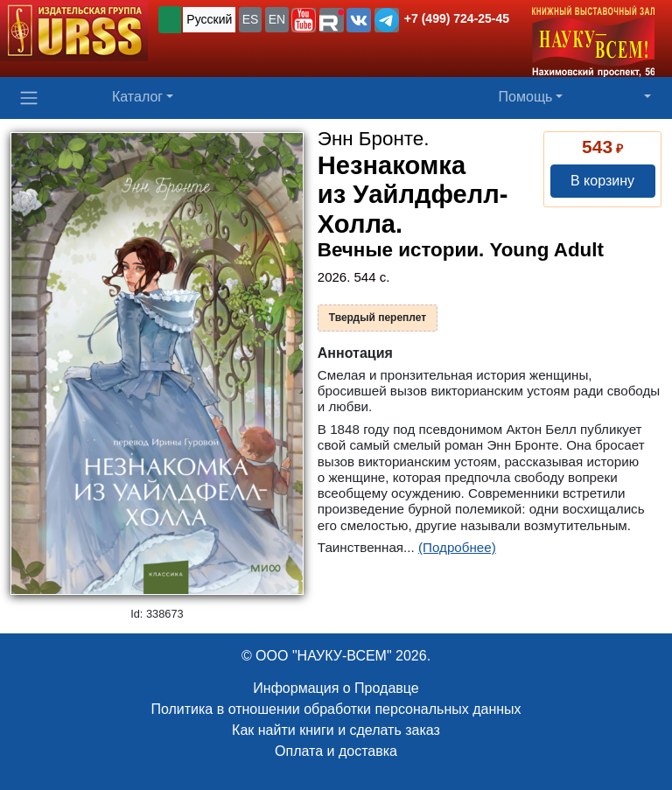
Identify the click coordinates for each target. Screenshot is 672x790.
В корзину (602, 181)
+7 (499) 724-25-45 (457, 18)
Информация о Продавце (336, 688)
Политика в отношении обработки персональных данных (336, 709)
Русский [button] (209, 19)
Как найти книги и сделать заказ (336, 730)
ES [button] (251, 19)
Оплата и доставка (336, 751)
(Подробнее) (457, 547)
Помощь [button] (526, 97)
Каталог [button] (137, 97)
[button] (304, 20)
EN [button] (277, 19)
